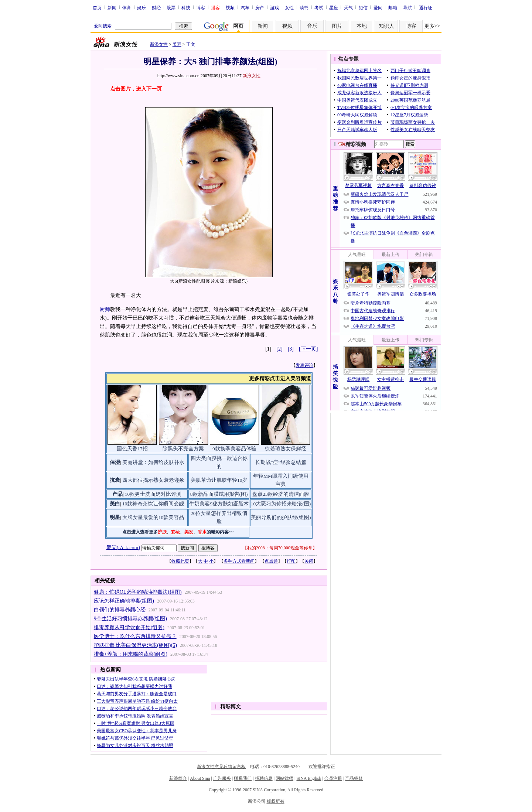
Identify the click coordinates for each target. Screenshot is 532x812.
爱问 (378, 7)
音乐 (312, 26)
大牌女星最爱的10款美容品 (153, 517)
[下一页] (308, 349)
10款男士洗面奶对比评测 (153, 494)
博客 (201, 7)
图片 (337, 26)
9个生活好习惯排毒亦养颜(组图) (130, 619)
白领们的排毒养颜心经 (120, 610)
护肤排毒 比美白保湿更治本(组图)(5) (135, 645)
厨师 (105, 309)
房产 (260, 7)
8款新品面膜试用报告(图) (219, 494)
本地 (362, 26)
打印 (291, 561)
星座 (334, 7)
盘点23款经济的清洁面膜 (281, 494)
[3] (291, 349)
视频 (230, 7)
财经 (156, 7)
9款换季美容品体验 (234, 449)
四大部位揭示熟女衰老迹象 (153, 480)
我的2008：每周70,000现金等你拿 (280, 548)
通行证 (426, 7)
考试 (319, 7)
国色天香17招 (132, 449)
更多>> (432, 26)
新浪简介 (178, 778)
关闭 (309, 561)
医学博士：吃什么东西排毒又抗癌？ (135, 636)
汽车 (245, 7)
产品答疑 (354, 778)
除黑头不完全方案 (183, 449)
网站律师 (284, 778)
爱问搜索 (103, 26)
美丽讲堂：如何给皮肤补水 (153, 462)
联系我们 (243, 778)
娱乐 (141, 7)
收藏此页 (180, 561)
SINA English (309, 778)
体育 (127, 7)
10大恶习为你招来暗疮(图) (281, 504)
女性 (289, 7)
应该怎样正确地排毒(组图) (124, 601)
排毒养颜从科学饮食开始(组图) (129, 627)
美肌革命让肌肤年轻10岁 (219, 480)
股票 (171, 7)
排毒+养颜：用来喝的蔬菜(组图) (131, 654)
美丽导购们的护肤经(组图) (281, 517)
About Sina (200, 778)
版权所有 (276, 801)
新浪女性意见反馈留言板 (221, 767)
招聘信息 (264, 778)
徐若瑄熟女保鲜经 (286, 449)
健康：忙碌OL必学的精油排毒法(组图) (138, 592)
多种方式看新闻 (239, 561)
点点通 (271, 561)
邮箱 (393, 7)
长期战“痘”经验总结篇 (281, 462)
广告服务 (222, 778)
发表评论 (304, 365)
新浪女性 (159, 44)
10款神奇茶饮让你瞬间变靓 (153, 504)
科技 (186, 7)
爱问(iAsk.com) (123, 547)
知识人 (386, 26)
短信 (363, 7)
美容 (177, 44)
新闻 (112, 7)
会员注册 (333, 778)
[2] (279, 349)
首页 (97, 7)
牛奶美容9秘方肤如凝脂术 (219, 504)
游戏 (274, 7)
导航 (407, 7)
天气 (348, 7)
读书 (304, 7)
